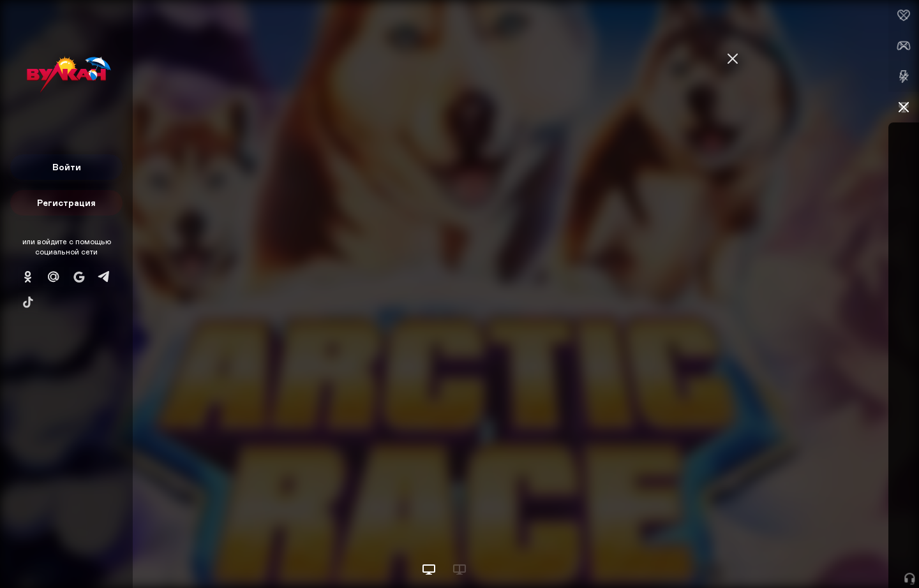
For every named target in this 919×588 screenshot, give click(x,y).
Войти (67, 167)
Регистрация (66, 202)
